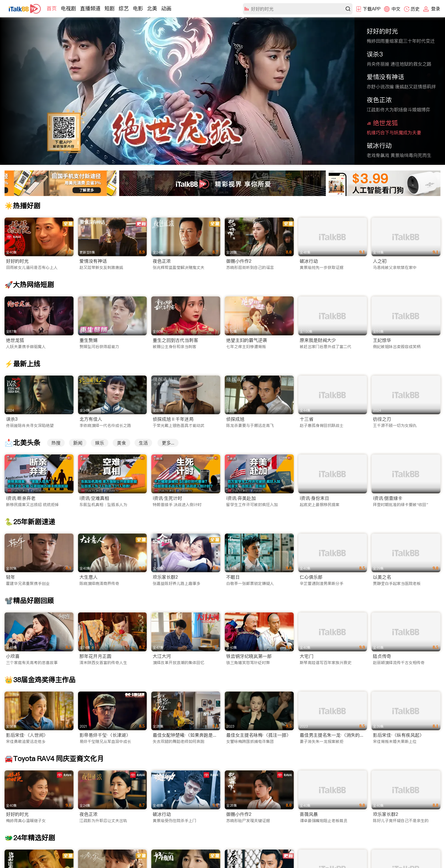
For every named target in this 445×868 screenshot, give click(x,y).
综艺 (124, 8)
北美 (152, 8)
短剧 (110, 8)
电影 (138, 8)
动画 (166, 8)
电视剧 (68, 8)
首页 (52, 8)
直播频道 (90, 8)
